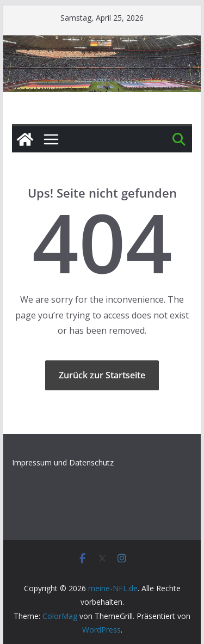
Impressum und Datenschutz (63, 462)
